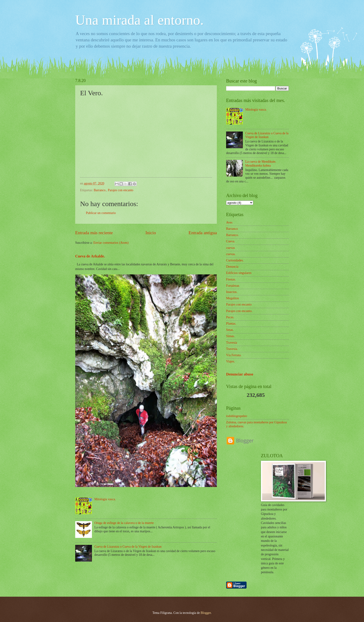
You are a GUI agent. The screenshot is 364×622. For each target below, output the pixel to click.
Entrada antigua (203, 233)
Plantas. (231, 324)
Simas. (230, 336)
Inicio (151, 233)
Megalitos (232, 298)
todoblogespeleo (237, 416)
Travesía (232, 343)
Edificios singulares (239, 273)
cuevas (231, 248)
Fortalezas (233, 286)
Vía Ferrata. (234, 355)
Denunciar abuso (240, 374)
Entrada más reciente (94, 233)
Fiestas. (231, 279)
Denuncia (232, 267)
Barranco (232, 229)
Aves (229, 222)
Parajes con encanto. (239, 311)
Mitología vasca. (105, 499)
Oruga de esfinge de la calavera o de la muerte (124, 523)
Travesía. (232, 349)
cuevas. (231, 254)
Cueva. (231, 241)
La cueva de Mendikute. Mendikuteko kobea (261, 164)
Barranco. (100, 190)
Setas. (230, 330)
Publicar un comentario (101, 213)
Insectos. (232, 292)
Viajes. (231, 361)
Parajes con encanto (121, 190)
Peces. (230, 317)
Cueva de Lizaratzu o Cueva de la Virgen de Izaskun (128, 547)
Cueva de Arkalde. (90, 256)
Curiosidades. (235, 260)
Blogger (206, 613)
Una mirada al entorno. (139, 20)
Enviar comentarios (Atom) (111, 243)
